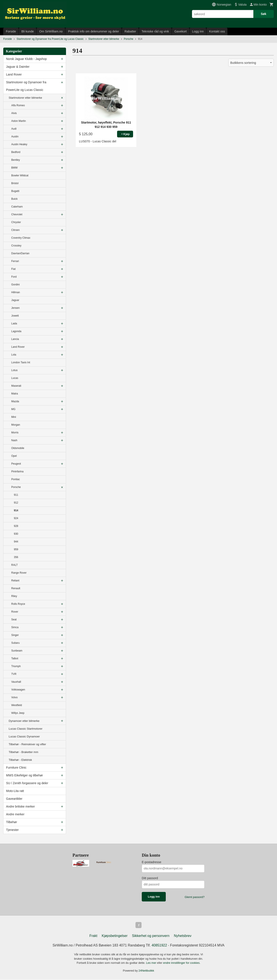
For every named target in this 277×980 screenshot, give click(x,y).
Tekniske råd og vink (155, 31)
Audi (14, 129)
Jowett (15, 316)
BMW (14, 168)
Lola (14, 355)
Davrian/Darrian (20, 253)
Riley (14, 596)
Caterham (17, 207)
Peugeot (16, 464)
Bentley (16, 160)
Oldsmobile (18, 448)
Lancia (15, 339)
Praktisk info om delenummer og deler (93, 31)
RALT (14, 565)
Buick (14, 199)
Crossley (16, 246)
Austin (15, 137)
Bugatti (15, 191)
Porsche (16, 487)
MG (13, 409)
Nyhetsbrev (183, 937)
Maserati (16, 386)
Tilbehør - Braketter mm (23, 752)
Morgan (16, 425)
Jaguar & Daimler (18, 67)
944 (16, 542)
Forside (11, 31)
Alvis (14, 113)
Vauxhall (16, 682)
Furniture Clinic (16, 768)
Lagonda (16, 331)
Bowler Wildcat (20, 175)
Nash (14, 440)
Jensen (15, 308)
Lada (14, 323)
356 (16, 557)
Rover (15, 612)
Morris (15, 433)
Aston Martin (19, 121)
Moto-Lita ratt (15, 791)
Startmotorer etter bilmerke (25, 98)
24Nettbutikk (146, 971)
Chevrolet (17, 214)
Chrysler (16, 222)
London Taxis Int (21, 362)
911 (16, 495)
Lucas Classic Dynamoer (24, 736)
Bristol (15, 183)
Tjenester (12, 830)
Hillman (16, 292)
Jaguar (15, 300)
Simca (15, 627)
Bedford (16, 152)
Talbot (15, 658)
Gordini (15, 285)
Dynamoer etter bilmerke (24, 721)
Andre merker (15, 814)
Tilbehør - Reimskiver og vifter (27, 744)
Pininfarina (17, 471)
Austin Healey (19, 144)
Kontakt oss (217, 31)
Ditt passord (150, 878)
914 (16, 510)
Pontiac (16, 479)
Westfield (17, 705)
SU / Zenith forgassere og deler (27, 783)
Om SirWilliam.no (51, 31)
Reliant (15, 581)
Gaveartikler (14, 799)
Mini (14, 417)
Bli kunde (28, 31)
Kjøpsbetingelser (115, 937)
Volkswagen (18, 690)
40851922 (159, 946)
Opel (14, 456)
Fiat (13, 269)
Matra (15, 394)
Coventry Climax (21, 238)
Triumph (16, 666)
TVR (14, 674)
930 (16, 534)
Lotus (14, 370)
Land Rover (14, 74)
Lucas (15, 378)
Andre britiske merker (20, 806)
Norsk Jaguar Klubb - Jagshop (26, 59)
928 (16, 526)
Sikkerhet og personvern (151, 937)
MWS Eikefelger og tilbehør (24, 775)
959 (16, 549)
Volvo (14, 697)
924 (16, 518)
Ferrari (15, 261)
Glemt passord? (195, 897)
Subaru (15, 643)
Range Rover (19, 573)
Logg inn (198, 31)
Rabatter (130, 31)
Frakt (93, 937)
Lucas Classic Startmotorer (26, 729)
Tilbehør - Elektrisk (20, 760)
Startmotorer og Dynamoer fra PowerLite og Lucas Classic (26, 86)
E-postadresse (151, 862)
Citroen (15, 230)
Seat (14, 620)
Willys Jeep (18, 713)
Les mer (152, 964)
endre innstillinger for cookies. (182, 964)
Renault (16, 588)
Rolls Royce (18, 604)
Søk (264, 14)
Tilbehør (12, 822)
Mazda (15, 401)
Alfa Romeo (18, 105)
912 (16, 503)
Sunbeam (17, 651)
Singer (15, 635)
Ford (14, 277)
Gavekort (181, 31)
